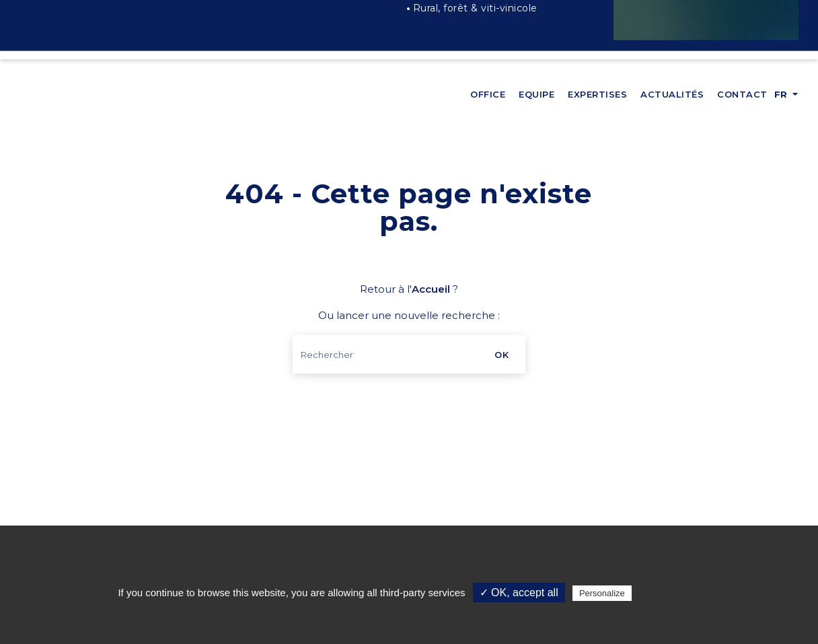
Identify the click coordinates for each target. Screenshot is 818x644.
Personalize (602, 593)
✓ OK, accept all (519, 593)
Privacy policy (667, 593)
